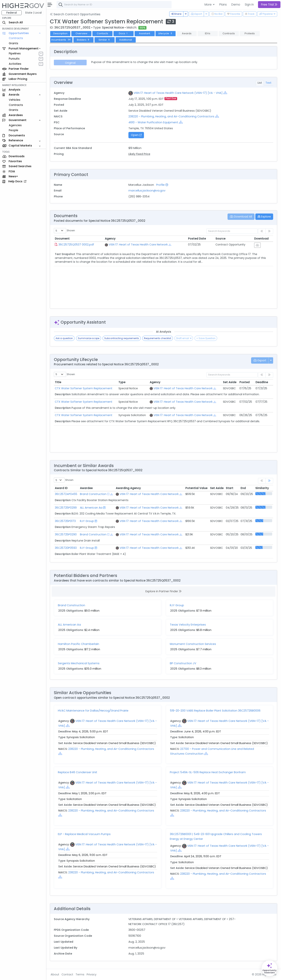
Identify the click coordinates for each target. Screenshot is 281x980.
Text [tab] (268, 83)
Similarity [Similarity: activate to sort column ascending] (262, 488)
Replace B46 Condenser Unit (78, 772)
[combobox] (114, 5)
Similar (105, 40)
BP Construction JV (183, 663)
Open (136, 135)
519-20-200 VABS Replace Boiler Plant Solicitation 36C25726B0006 (215, 711)
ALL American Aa (91, 508)
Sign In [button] (249, 4)
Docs (124, 33)
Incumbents (61, 40)
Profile (162, 185)
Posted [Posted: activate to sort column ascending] (244, 382)
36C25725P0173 (65, 521)
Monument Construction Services (193, 644)
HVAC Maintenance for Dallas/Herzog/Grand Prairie (93, 711)
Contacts (102, 33)
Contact (67, 974)
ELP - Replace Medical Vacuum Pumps (84, 834)
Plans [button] (223, 4)
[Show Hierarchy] (225, 93)
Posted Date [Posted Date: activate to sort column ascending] (197, 239)
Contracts (16, 38)
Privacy (92, 974)
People (14, 130)
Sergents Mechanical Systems (79, 663)
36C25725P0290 (66, 534)
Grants (14, 43)
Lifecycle (166, 33)
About (55, 974)
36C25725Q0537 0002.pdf (76, 245)
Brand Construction (93, 494)
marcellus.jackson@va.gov (147, 191)
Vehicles (15, 100)
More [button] (208, 4)
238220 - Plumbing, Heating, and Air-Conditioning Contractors (172, 116)
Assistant (145, 33)
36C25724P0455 (66, 494)
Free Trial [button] (269, 4)
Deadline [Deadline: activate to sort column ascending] (262, 382)
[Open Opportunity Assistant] (269, 968)
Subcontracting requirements (122, 338)
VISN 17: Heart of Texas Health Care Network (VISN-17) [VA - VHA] (178, 93)
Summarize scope (89, 338)
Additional (126, 40)
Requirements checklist (158, 338)
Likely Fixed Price (139, 154)
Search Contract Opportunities (75, 14)
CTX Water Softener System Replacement (84, 388)
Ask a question (64, 338)
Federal (12, 13)
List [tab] (260, 83)
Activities (15, 64)
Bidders (83, 40)
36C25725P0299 (66, 508)
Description (60, 33)
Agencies (15, 125)
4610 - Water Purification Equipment (153, 122)
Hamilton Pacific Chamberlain (78, 644)
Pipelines (15, 53)
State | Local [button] (33, 13)
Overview (81, 33)
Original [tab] (70, 63)
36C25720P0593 (66, 548)
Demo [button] (236, 4)
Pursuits (14, 59)
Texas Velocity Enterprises (188, 625)
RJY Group (87, 521)
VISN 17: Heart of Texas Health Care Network (138, 245)
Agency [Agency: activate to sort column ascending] (110, 239)
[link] (269, 481)
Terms (80, 974)
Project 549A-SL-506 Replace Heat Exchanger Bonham (208, 772)
